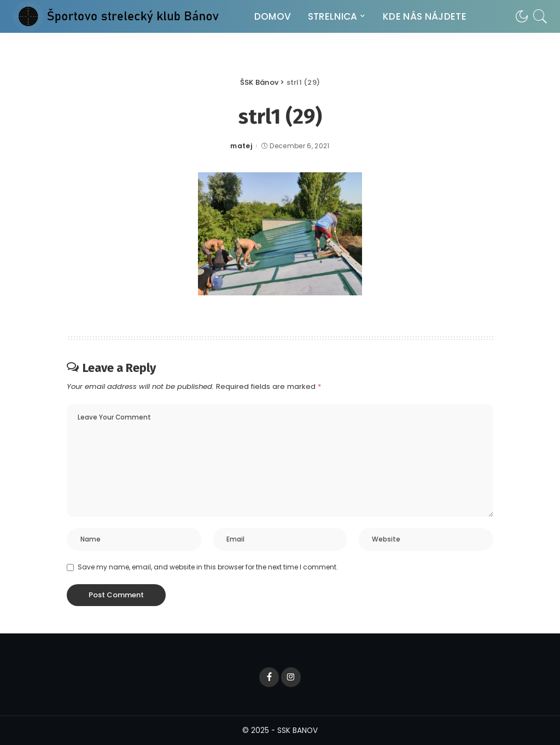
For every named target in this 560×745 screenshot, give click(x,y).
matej (241, 146)
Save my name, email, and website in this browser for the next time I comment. (208, 567)
